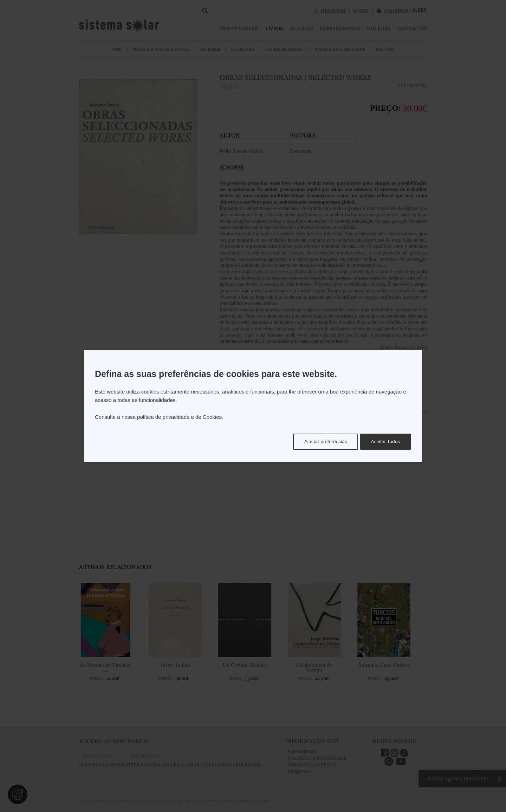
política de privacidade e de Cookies (179, 417)
